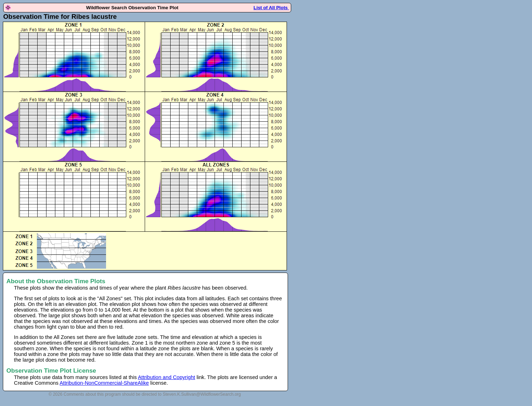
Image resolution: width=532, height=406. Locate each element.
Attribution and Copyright (167, 377)
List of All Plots (271, 8)
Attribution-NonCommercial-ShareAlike (104, 383)
